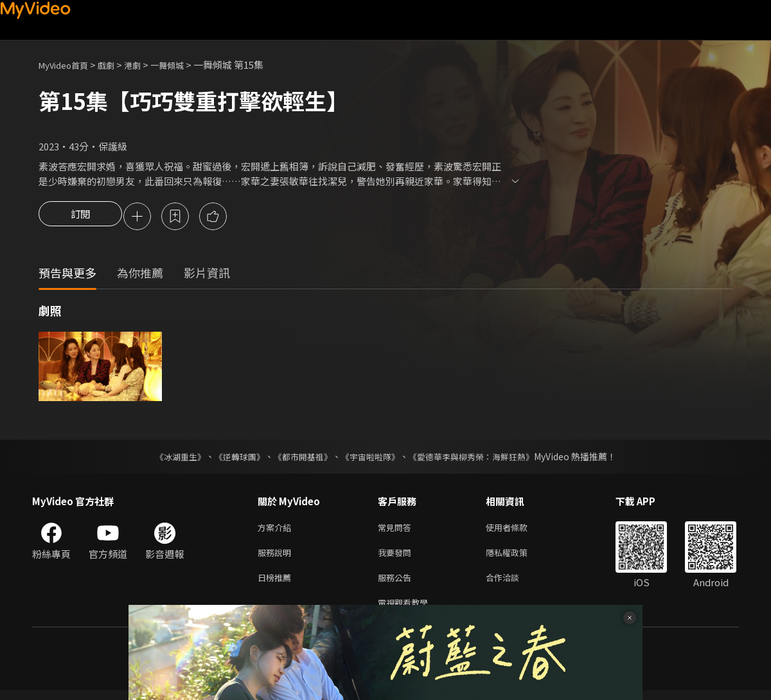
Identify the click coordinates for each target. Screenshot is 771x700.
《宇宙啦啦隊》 (371, 458)
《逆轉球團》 (232, 458)
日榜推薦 (277, 584)
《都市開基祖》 (299, 458)
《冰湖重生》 (169, 458)
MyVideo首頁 (68, 65)
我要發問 (397, 557)
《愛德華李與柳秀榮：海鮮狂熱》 (479, 458)
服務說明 (277, 557)
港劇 (145, 65)
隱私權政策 (518, 557)
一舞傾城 (184, 65)
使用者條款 (518, 530)
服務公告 (397, 584)
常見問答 (397, 530)
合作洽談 (513, 584)
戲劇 (116, 65)
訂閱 (80, 217)
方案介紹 (277, 530)
